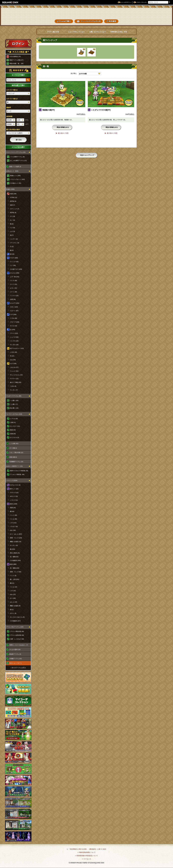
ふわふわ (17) (14, 367)
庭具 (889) (13, 564)
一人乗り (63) (14, 400)
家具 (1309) (14, 504)
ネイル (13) (14, 326)
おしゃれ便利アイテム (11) (18, 160)
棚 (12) (12, 583)
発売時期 (9, 116)
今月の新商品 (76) (15, 56)
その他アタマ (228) (16, 269)
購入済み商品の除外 (13, 130)
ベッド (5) (13, 576)
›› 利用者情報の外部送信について (86, 856)
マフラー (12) (14, 379)
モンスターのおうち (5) (17, 617)
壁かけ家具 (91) (15, 553)
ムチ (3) (13, 231)
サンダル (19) (14, 345)
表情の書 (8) (13, 457)
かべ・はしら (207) (16, 534)
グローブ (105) (15, 322)
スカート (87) (14, 311)
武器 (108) (13, 194)
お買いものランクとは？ (98, 32)
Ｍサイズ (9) (14, 496)
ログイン (18, 44)
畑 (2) (12, 610)
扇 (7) (12, 235)
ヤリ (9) (13, 216)
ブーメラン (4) (15, 243)
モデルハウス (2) (15, 485)
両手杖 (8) (13, 213)
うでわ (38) (14, 318)
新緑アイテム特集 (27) (17, 60)
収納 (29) (13, 508)
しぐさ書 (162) (14, 443)
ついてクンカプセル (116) (14, 414)
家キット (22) (14, 489)
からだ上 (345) (15, 273)
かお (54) (13, 360)
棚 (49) (12, 511)
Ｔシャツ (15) (14, 296)
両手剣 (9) (13, 201)
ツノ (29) (13, 265)
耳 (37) (12, 356)
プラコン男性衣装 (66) (17, 631)
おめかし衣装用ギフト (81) (14, 466)
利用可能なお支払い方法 (119, 32)
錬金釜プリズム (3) (15, 654)
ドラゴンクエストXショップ (86, 12)
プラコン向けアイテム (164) (15, 627)
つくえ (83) (14, 519)
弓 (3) (12, 247)
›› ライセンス (86, 859)
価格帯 (9, 108)
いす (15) (13, 591)
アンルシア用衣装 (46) (17, 474)
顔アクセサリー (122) (17, 348)
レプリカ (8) (14, 419)
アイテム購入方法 (53, 32)
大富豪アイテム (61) (16, 659)
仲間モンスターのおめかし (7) (19, 645)
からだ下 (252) (15, 303)
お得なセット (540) (12, 171)
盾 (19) (12, 254)
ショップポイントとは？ (76, 32)
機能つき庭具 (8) (15, 606)
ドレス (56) (14, 280)
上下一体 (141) (15, 277)
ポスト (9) (13, 613)
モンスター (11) (15, 426)
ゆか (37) (13, 594)
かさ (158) (13, 364)
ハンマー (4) (14, 239)
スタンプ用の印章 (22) (16, 453)
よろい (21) (14, 288)
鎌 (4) (12, 250)
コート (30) (14, 292)
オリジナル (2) (15, 437)
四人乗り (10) (14, 408)
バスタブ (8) (14, 527)
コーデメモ (162, 16)
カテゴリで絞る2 (12, 99)
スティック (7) (15, 209)
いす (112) (13, 523)
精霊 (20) (13, 430)
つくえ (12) (14, 587)
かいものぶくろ (162, 12)
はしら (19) (14, 602)
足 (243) (13, 330)
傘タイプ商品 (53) (16, 382)
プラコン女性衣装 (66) (17, 635)
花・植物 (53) (14, 557)
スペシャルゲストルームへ (18, 34)
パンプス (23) (14, 341)
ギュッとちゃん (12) (16, 375)
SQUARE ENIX (10, 2)
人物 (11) (13, 422)
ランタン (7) (14, 390)
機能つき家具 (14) (16, 542)
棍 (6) (12, 224)
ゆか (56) (13, 530)
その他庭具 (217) (15, 621)
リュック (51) (14, 371)
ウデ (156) (13, 314)
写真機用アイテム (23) (16, 462)
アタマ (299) (14, 258)
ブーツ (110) (14, 333)
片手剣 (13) (14, 197)
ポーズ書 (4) (13, 448)
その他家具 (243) (15, 560)
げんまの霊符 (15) (15, 650)
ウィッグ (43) (14, 262)
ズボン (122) (14, 307)
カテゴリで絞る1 (12, 90)
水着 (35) (13, 299)
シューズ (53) (14, 337)
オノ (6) (13, 220)
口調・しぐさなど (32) (17, 639)
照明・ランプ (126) (16, 538)
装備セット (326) (15, 176)
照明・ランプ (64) (16, 572)
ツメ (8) (13, 228)
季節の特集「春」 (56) (17, 64)
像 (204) (13, 549)
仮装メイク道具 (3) (15, 167)
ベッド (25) (14, 515)
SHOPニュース (162, 21)
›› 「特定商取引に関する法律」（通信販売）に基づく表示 (86, 849)
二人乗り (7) (14, 404)
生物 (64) (13, 434)
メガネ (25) (14, 352)
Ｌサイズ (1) (14, 500)
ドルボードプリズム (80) (14, 396)
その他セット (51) (16, 183)
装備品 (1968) (10, 189)
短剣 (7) (13, 205)
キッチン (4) (14, 545)
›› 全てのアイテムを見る (18, 668)
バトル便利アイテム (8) (17, 157)
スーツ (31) (14, 284)
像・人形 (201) (15, 579)
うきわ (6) (13, 386)
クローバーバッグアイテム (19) (16, 152)
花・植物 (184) (15, 568)
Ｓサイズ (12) (14, 493)
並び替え (74, 73)
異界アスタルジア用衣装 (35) (19, 471)
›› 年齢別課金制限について (86, 852)
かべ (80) (13, 598)
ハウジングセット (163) (17, 179)
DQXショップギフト (16, 663)
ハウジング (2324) (12, 480)
